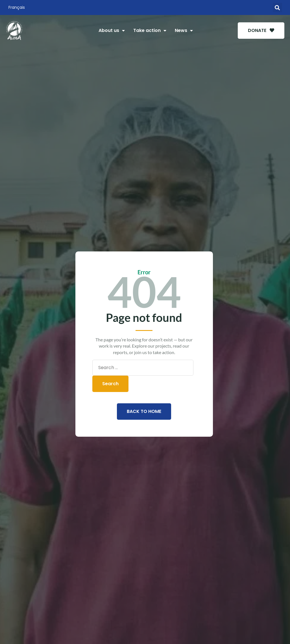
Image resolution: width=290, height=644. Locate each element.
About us (112, 31)
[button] (277, 7)
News (184, 31)
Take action (150, 31)
